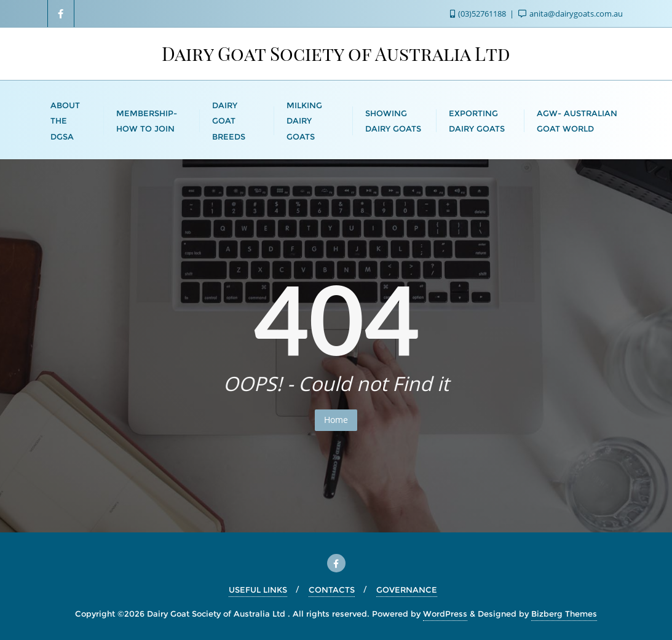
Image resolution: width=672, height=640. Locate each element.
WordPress (445, 614)
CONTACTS (332, 590)
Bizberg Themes (564, 614)
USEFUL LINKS (258, 590)
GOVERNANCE (407, 590)
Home (336, 420)
